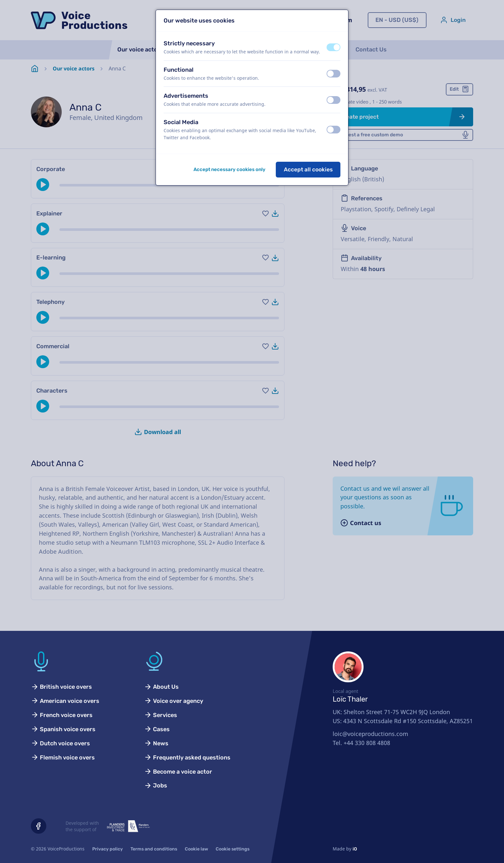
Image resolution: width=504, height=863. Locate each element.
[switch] (333, 47)
